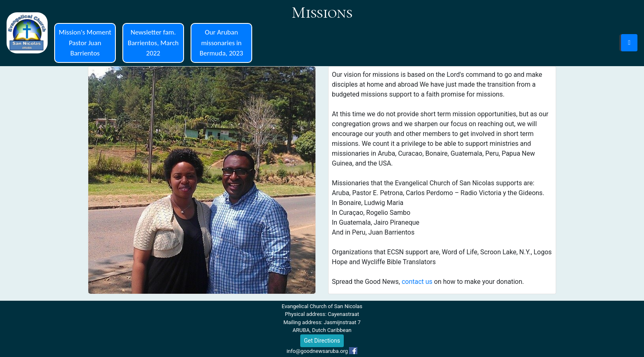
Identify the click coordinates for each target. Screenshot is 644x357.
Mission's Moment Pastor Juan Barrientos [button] (85, 43)
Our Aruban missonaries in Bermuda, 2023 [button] (221, 43)
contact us (417, 282)
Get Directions (322, 341)
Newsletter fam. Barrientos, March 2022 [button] (153, 43)
